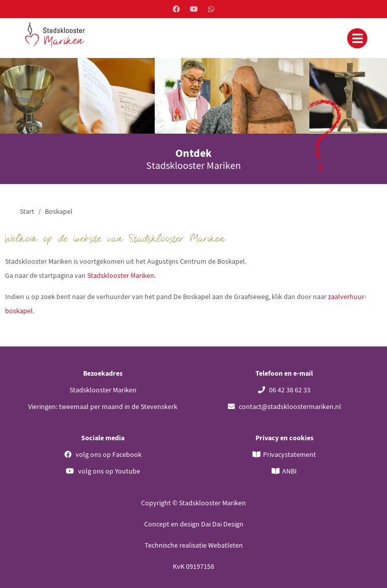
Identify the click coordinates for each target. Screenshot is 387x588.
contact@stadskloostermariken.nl (284, 406)
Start (27, 211)
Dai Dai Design (222, 524)
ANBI (289, 471)
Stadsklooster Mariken (121, 275)
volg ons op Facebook (103, 454)
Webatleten (225, 545)
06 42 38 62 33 (284, 390)
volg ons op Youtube (103, 471)
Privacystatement (289, 454)
